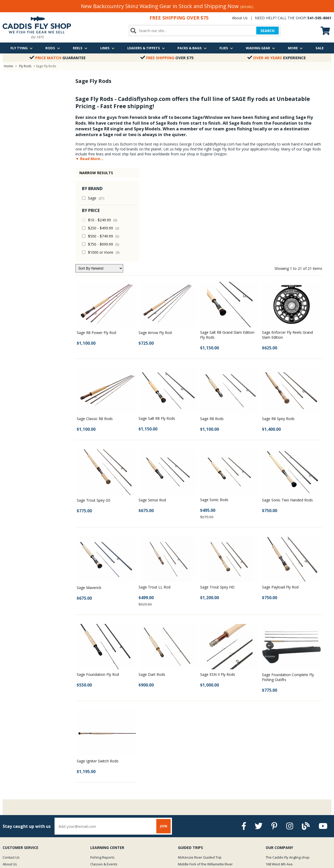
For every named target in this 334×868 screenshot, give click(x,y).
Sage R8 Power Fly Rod (96, 239)
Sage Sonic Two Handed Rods (287, 406)
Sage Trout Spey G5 (94, 406)
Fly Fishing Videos (104, 784)
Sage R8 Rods (212, 325)
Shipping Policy (14, 777)
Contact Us (11, 763)
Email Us (274, 784)
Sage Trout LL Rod (154, 493)
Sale (320, 48)
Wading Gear (260, 48)
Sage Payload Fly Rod (280, 493)
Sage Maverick (89, 494)
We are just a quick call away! (291, 793)
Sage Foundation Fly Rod (98, 581)
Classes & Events (104, 770)
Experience (277, 58)
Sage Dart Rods (152, 581)
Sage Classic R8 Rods (95, 325)
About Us (240, 18)
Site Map (10, 797)
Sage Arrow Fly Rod (155, 239)
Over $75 (167, 58)
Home (8, 66)
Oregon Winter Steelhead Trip (202, 777)
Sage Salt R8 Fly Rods (157, 324)
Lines (107, 48)
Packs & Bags (192, 48)
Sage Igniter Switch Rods (98, 667)
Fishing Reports (102, 763)
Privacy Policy (13, 791)
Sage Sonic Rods (214, 406)
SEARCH (267, 31)
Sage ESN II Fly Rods (218, 581)
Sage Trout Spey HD (217, 493)
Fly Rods (25, 66)
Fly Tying (22, 48)
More (295, 48)
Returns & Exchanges (19, 784)
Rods (53, 48)
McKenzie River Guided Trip (200, 763)
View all (184, 784)
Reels (80, 48)
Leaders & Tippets (146, 48)
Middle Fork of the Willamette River (205, 770)
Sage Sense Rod (152, 406)
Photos (96, 777)
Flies (226, 48)
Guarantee (58, 58)
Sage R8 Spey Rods (278, 325)
